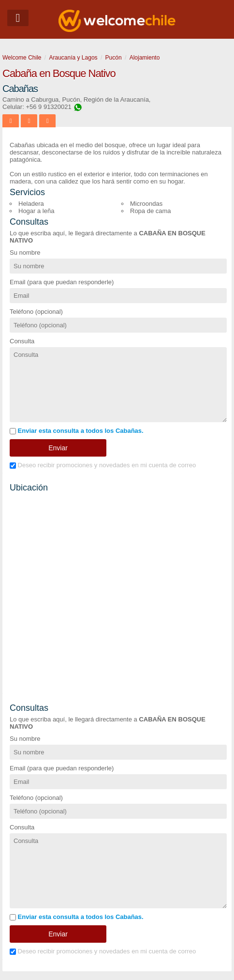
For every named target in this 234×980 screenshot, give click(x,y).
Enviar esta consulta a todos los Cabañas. (77, 431)
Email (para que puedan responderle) (62, 282)
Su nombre (25, 253)
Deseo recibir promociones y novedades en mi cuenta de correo (103, 465)
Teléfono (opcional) (36, 312)
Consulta (22, 341)
